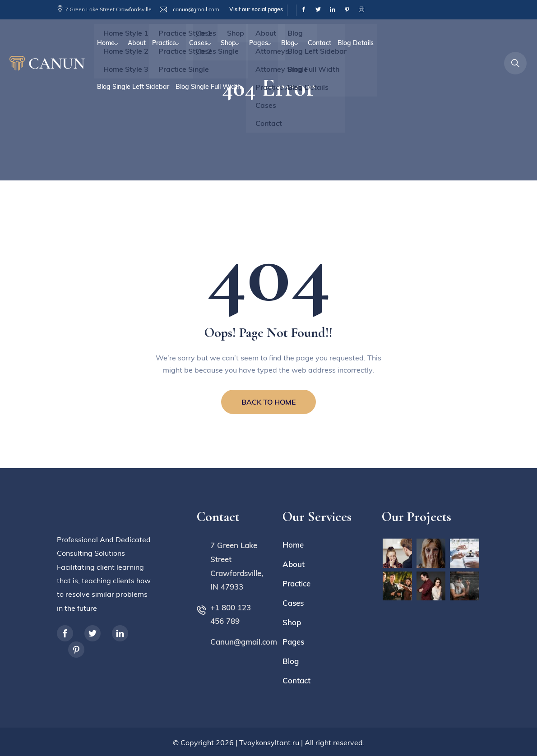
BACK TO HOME (268, 402)
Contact (319, 43)
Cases (198, 43)
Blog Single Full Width (208, 87)
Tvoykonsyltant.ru (269, 742)
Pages (259, 43)
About (137, 43)
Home (106, 43)
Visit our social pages (256, 9)
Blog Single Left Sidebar (133, 87)
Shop (228, 43)
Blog (288, 43)
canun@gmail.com (195, 9)
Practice (164, 43)
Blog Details (356, 43)
